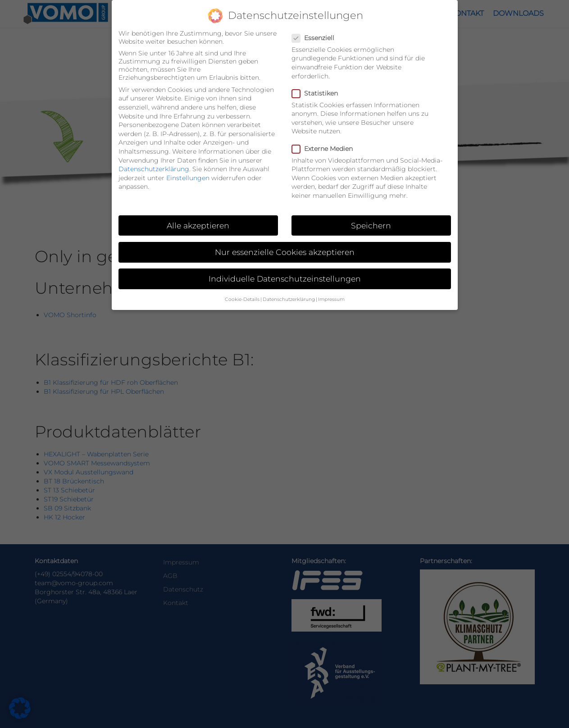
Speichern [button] (371, 218)
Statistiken (318, 86)
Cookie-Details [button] (242, 292)
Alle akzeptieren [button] (198, 218)
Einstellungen (188, 170)
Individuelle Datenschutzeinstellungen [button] (285, 271)
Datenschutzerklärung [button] (289, 292)
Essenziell (316, 30)
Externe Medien (325, 141)
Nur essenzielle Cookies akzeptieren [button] (285, 244)
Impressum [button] (331, 292)
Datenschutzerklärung (154, 161)
